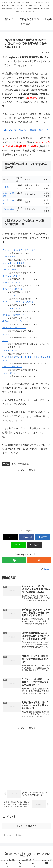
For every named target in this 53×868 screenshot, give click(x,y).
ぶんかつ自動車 (9, 373)
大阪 (6, 464)
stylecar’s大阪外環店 (21, 464)
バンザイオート (9, 257)
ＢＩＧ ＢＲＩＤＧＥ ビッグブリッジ (19, 302)
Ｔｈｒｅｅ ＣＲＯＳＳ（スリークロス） (20, 250)
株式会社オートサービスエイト (15, 321)
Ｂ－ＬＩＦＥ (8, 334)
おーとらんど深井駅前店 (12, 367)
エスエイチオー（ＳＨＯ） (13, 308)
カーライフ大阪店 (10, 269)
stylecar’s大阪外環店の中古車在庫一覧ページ (25, 130)
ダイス (5, 341)
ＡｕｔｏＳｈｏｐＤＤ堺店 (13, 263)
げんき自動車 (8, 209)
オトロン (7, 187)
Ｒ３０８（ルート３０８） (13, 282)
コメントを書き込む (27, 826)
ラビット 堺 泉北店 (11, 351)
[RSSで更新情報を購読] (39, 560)
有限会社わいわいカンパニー (14, 315)
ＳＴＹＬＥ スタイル (11, 276)
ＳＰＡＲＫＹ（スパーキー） (14, 289)
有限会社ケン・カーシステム (14, 328)
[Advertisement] (26, 499)
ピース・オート (9, 295)
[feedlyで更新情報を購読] (14, 560)
